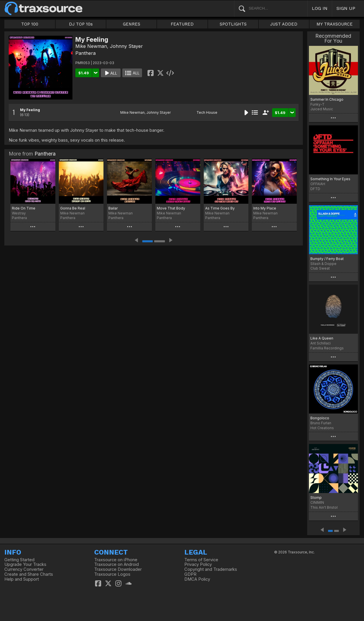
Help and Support (22, 579)
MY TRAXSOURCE (335, 24)
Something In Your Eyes (330, 179)
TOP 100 (30, 24)
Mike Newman (91, 46)
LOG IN (320, 8)
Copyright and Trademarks (211, 569)
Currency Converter (24, 569)
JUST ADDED (284, 24)
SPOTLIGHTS (233, 24)
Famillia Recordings (327, 348)
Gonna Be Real (73, 208)
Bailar (113, 208)
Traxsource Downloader (118, 569)
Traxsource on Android (117, 564)
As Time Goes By (220, 208)
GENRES (132, 24)
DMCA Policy (197, 579)
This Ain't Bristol (324, 507)
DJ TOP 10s (81, 24)
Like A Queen (322, 338)
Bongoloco (320, 418)
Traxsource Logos (112, 574)
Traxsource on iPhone (116, 560)
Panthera (85, 53)
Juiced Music (322, 109)
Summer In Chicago (327, 99)
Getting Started (19, 560)
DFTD (315, 189)
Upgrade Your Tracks (25, 564)
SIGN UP (346, 8)
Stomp (316, 498)
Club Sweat (320, 268)
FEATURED (182, 24)
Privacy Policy (198, 564)
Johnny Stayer (126, 46)
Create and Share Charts (29, 574)
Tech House (207, 112)
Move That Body (171, 208)
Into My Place (265, 208)
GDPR (190, 574)
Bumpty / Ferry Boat (327, 259)
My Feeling (30, 110)
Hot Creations (322, 428)
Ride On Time (24, 208)
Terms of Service (201, 560)
